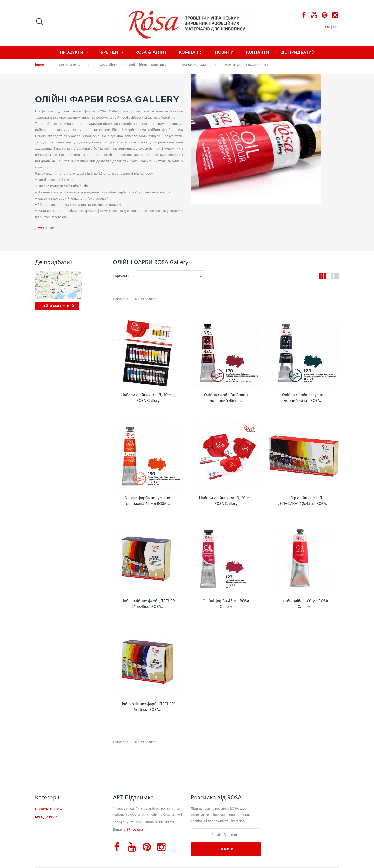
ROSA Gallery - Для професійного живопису (131, 65)
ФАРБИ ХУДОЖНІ (195, 65)
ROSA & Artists (151, 52)
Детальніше (45, 228)
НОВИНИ (225, 52)
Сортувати (121, 276)
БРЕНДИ (109, 52)
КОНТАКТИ (257, 52)
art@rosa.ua (133, 829)
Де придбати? (54, 262)
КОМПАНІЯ (191, 52)
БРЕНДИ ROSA (70, 65)
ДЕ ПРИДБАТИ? (298, 52)
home (39, 65)
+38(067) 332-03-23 (159, 822)
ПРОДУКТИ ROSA (48, 809)
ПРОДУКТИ (72, 52)
